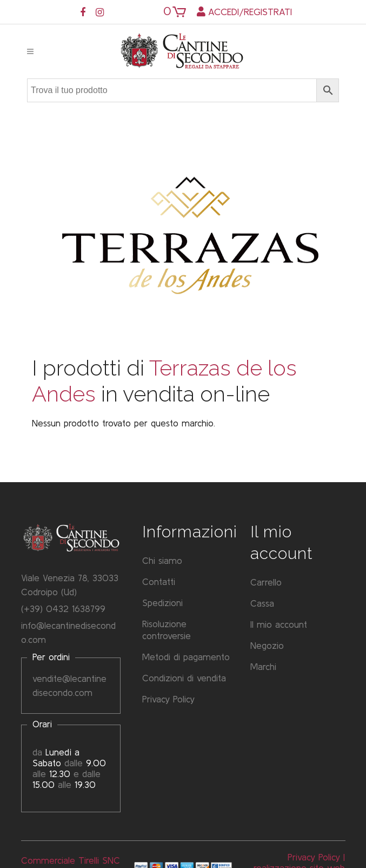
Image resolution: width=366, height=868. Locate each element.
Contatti (159, 582)
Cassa (262, 604)
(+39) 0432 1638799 (63, 609)
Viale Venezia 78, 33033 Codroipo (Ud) (70, 585)
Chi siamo (162, 561)
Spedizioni (162, 603)
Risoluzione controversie (167, 630)
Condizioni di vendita (184, 678)
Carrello (266, 583)
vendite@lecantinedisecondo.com (69, 685)
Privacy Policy (168, 699)
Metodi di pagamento (186, 657)
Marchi (263, 667)
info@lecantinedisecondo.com (68, 632)
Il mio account (279, 625)
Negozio (267, 646)
